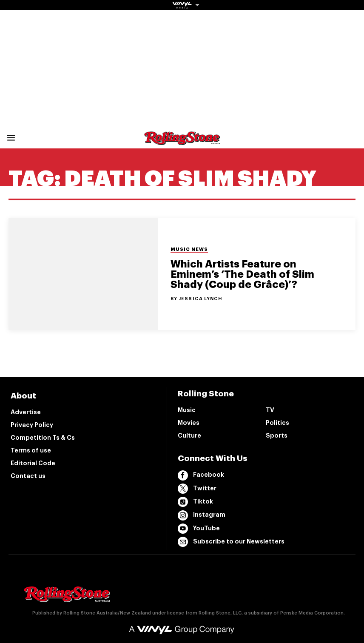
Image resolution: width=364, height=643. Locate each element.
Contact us (28, 476)
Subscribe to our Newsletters (231, 542)
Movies (189, 423)
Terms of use (31, 450)
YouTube (199, 529)
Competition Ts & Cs (43, 438)
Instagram (202, 515)
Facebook (201, 475)
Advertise (26, 412)
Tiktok (195, 502)
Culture (189, 435)
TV (270, 410)
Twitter (197, 489)
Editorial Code (33, 463)
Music (187, 410)
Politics (277, 423)
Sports (277, 435)
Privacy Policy (32, 425)
